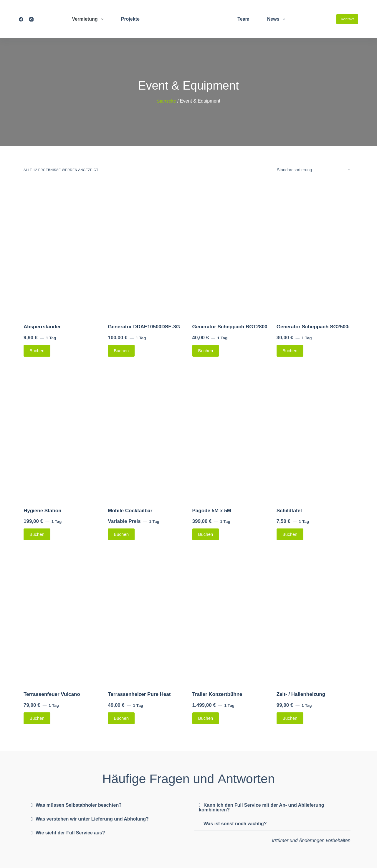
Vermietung (89, 19)
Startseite (166, 101)
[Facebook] (21, 19)
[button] (105, 805)
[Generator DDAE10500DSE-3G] (146, 249)
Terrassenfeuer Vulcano (52, 694)
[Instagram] (31, 19)
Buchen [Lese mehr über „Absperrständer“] (37, 351)
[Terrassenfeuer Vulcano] (62, 617)
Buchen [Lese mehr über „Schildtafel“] (290, 534)
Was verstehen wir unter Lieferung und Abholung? (92, 819)
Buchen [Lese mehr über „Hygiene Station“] (37, 534)
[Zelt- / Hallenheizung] (315, 617)
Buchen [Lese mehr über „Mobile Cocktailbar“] (121, 534)
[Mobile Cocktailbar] (146, 433)
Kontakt (347, 19)
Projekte (130, 19)
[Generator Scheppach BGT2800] (231, 249)
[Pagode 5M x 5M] (231, 433)
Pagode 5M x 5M (212, 511)
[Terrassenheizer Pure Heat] (146, 617)
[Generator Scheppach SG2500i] (315, 249)
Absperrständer (42, 327)
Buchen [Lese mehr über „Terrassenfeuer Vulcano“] (37, 718)
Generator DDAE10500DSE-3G (144, 327)
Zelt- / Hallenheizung (301, 694)
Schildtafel (289, 511)
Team (243, 19)
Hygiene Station (42, 511)
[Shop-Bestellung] (313, 170)
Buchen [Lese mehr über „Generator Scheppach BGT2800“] (206, 351)
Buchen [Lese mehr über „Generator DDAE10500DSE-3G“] (121, 351)
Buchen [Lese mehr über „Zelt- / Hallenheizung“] (290, 718)
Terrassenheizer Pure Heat (139, 694)
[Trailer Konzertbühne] (231, 617)
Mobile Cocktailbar (130, 511)
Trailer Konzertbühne (217, 694)
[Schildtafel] (315, 433)
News (277, 19)
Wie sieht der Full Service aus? (70, 833)
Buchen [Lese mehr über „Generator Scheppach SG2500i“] (290, 351)
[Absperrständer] (62, 249)
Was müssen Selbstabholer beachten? (79, 805)
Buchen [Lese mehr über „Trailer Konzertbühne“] (206, 718)
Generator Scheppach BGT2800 (230, 327)
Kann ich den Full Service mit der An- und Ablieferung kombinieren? (262, 807)
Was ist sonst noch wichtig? (235, 824)
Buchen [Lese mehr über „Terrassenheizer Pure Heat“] (121, 718)
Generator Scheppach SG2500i (313, 327)
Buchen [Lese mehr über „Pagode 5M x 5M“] (206, 534)
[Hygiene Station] (62, 433)
